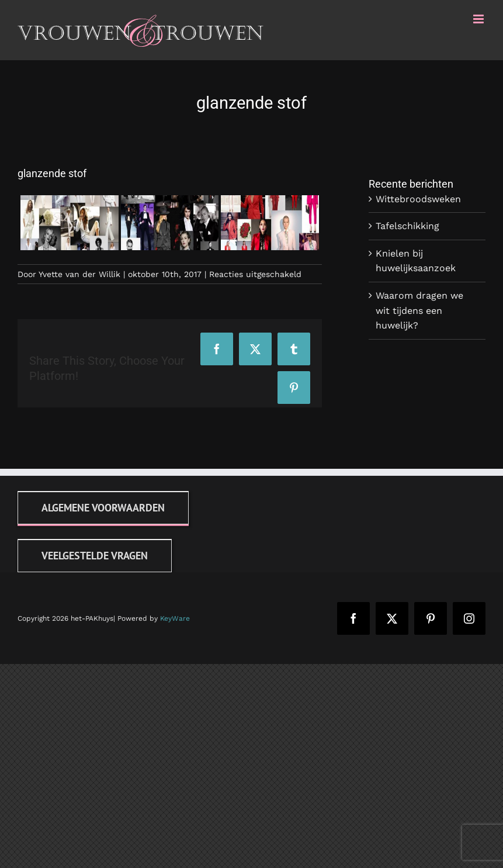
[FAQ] (95, 556)
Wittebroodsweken (418, 199)
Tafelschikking (407, 226)
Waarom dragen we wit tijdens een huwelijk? (419, 310)
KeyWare (175, 618)
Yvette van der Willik (79, 274)
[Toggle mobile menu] (479, 19)
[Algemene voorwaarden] (103, 508)
